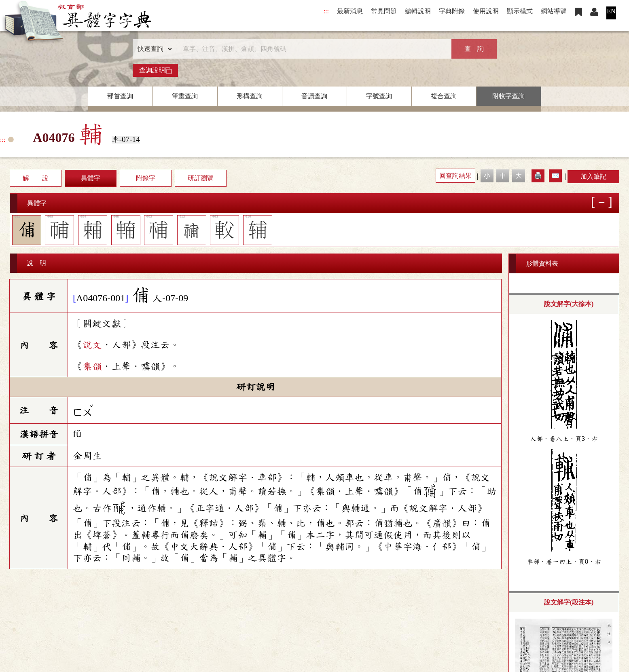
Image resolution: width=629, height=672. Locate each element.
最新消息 (350, 11)
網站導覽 (554, 11)
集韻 (92, 366)
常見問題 (384, 11)
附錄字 (146, 178)
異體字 (91, 178)
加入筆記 (593, 176)
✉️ (555, 176)
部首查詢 (120, 96)
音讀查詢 (314, 96)
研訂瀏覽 (201, 178)
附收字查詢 (508, 96)
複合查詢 (444, 96)
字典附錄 (452, 11)
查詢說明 (155, 70)
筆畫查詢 (185, 96)
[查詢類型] (153, 49)
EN (611, 11)
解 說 (36, 178)
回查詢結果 (455, 176)
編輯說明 (418, 11)
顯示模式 (520, 11)
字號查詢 (379, 96)
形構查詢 (250, 96)
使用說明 (486, 11)
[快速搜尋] (312, 49)
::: (326, 11)
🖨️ (538, 176)
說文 (92, 345)
